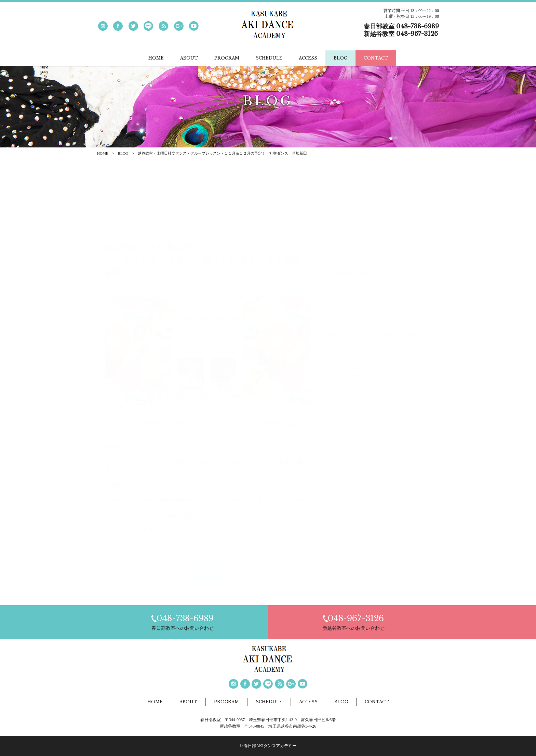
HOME (103, 153)
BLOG (123, 153)
